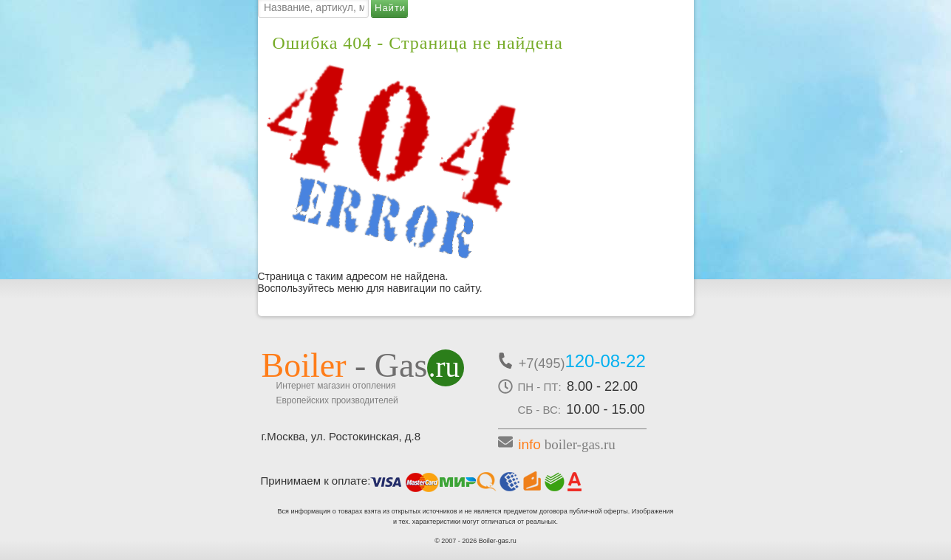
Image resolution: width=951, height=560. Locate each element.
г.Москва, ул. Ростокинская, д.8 (341, 436)
